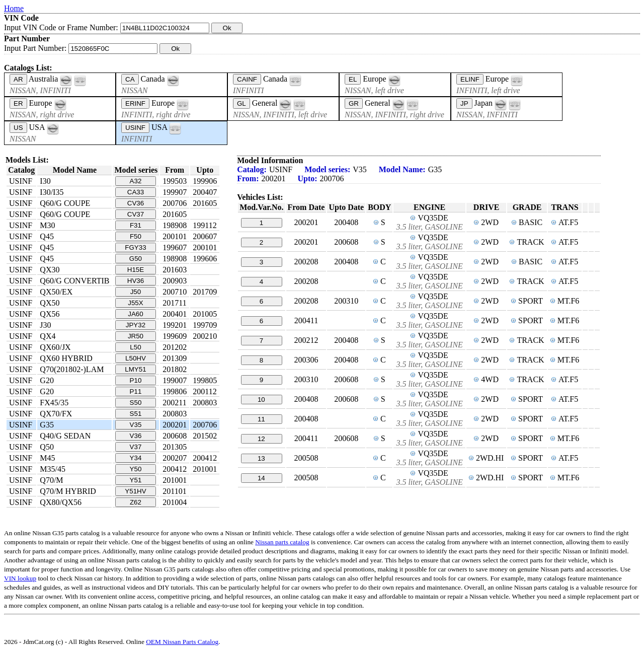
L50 (135, 347)
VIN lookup (20, 578)
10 (261, 400)
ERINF (135, 103)
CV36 (136, 203)
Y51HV (135, 491)
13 (261, 458)
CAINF (247, 79)
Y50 (136, 469)
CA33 (136, 192)
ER (18, 103)
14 (261, 478)
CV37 (136, 214)
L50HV (136, 358)
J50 (136, 292)
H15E (136, 270)
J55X (135, 303)
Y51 (136, 480)
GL (242, 103)
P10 (136, 380)
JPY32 (136, 325)
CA (130, 79)
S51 (136, 414)
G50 (136, 259)
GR (354, 103)
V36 (136, 436)
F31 (136, 225)
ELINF (470, 79)
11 (261, 419)
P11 (136, 391)
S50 (136, 403)
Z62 (136, 502)
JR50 (136, 336)
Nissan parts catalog (282, 542)
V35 (136, 425)
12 (261, 439)
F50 (136, 236)
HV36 (136, 281)
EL (353, 79)
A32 (136, 181)
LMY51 (135, 369)
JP (464, 103)
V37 (136, 447)
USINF (135, 128)
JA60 (135, 314)
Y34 (136, 458)
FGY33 (135, 247)
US (18, 128)
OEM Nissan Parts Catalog (182, 642)
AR (18, 79)
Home (14, 8)
